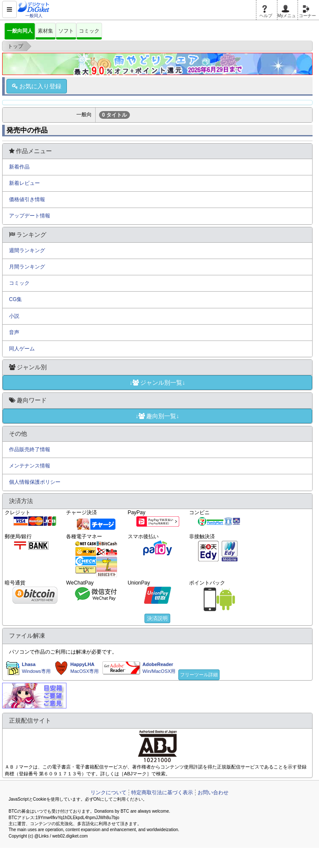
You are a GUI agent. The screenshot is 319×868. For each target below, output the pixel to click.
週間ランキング (27, 250)
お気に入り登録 (37, 86)
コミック (89, 31)
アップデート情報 (30, 216)
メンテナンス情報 (30, 466)
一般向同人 (20, 31)
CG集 (15, 299)
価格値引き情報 (27, 199)
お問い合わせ (213, 793)
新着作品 (19, 167)
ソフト (66, 31)
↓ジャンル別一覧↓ (157, 383)
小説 (14, 316)
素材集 (45, 31)
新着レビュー (24, 183)
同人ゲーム (22, 349)
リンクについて (108, 793)
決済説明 (157, 618)
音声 (14, 332)
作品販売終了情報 (30, 449)
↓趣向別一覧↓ (157, 416)
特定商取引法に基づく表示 (162, 793)
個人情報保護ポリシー (35, 482)
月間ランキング (27, 267)
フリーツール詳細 (199, 675)
